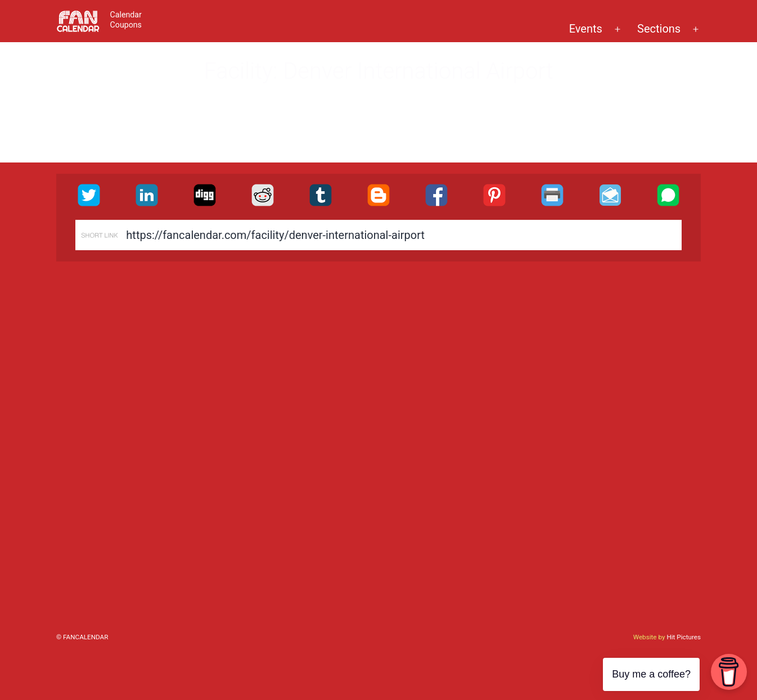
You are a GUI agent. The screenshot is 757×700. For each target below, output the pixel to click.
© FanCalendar (82, 637)
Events (586, 29)
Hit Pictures (684, 637)
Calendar (126, 15)
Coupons (126, 25)
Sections (659, 29)
